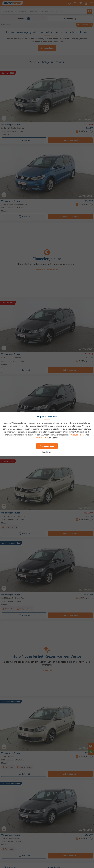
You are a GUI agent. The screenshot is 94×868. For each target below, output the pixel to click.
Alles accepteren (47, 446)
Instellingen (47, 452)
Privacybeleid (75, 435)
